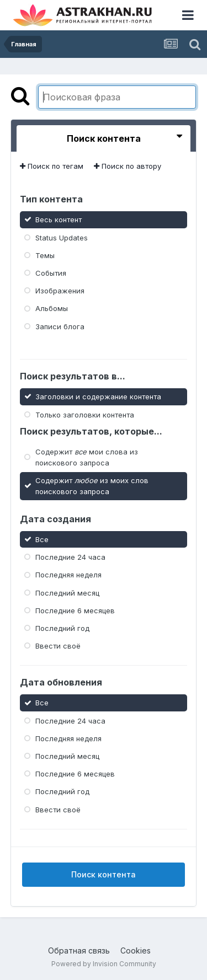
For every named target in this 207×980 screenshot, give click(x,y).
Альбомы (52, 308)
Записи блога (60, 326)
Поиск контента (104, 874)
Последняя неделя (68, 575)
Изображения (60, 291)
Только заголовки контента (85, 414)
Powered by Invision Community (104, 964)
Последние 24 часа (70, 557)
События (51, 273)
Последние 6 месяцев (75, 611)
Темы (45, 255)
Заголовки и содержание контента (98, 397)
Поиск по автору (128, 166)
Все (42, 539)
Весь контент (59, 219)
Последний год (62, 628)
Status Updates (62, 237)
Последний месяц (67, 592)
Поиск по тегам (52, 166)
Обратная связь (79, 950)
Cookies (136, 950)
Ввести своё (58, 646)
